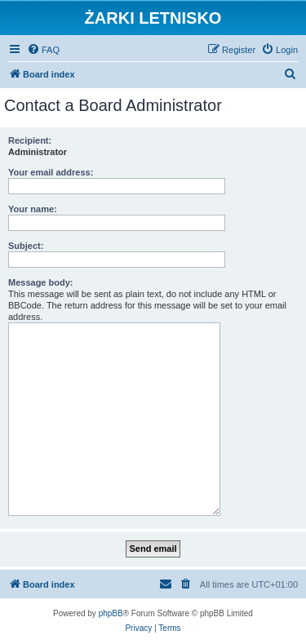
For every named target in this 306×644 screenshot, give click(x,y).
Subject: (26, 246)
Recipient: (30, 140)
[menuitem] (43, 50)
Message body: (40, 282)
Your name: (33, 209)
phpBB (111, 613)
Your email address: (51, 172)
